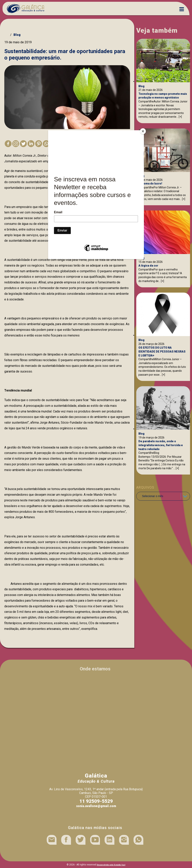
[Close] (143, 131)
